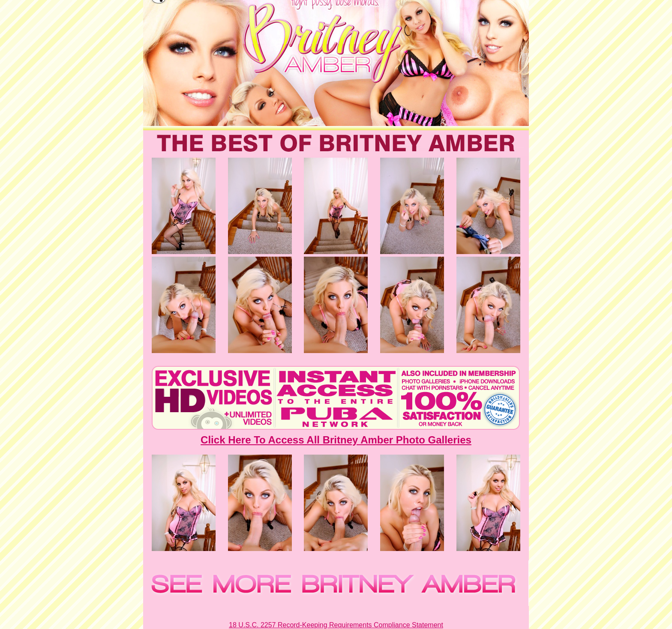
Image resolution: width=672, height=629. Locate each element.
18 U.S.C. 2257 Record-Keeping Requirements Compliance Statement (336, 625)
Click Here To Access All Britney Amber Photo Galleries (336, 440)
